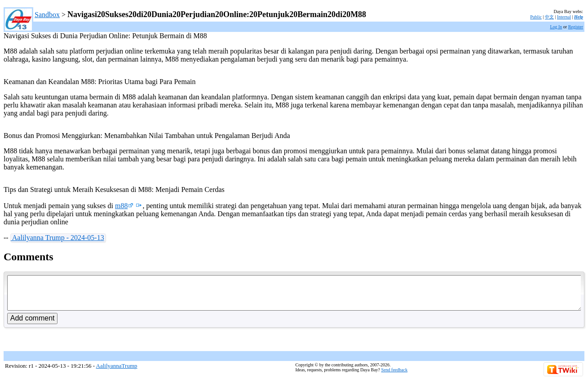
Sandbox (47, 15)
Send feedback (395, 376)
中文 (549, 17)
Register (576, 27)
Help (579, 17)
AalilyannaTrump (117, 372)
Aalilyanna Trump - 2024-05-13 (57, 238)
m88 (124, 206)
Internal (564, 17)
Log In (556, 27)
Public (536, 17)
